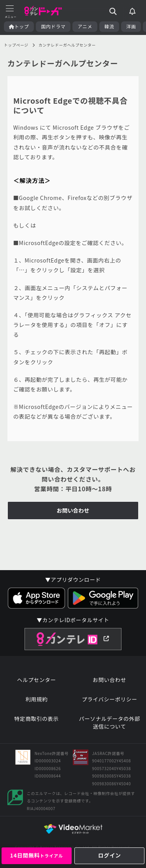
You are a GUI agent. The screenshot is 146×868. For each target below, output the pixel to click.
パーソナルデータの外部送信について (110, 723)
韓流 (109, 26)
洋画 (131, 26)
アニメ (85, 26)
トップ (19, 26)
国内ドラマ (53, 26)
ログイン (110, 855)
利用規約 (36, 699)
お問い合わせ (73, 510)
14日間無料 (37, 855)
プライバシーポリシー (110, 699)
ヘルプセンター (37, 680)
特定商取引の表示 (37, 719)
